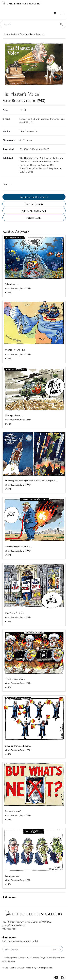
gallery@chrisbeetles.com (14, 925)
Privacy (41, 968)
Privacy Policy (51, 958)
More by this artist (34, 204)
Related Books (34, 218)
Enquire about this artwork (34, 197)
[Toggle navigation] (62, 13)
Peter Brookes (26, 34)
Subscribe (57, 949)
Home (5, 34)
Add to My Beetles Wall (34, 211)
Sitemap (49, 968)
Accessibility (31, 968)
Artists (14, 34)
